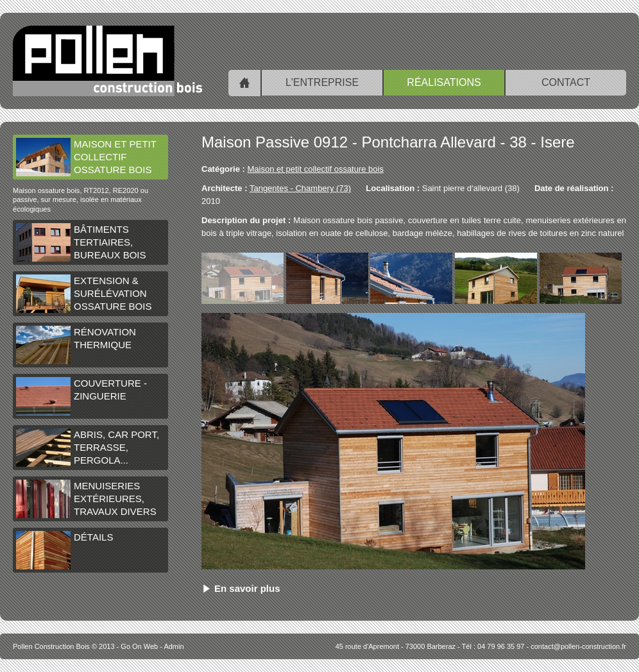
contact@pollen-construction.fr (578, 646)
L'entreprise (322, 82)
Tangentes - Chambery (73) (300, 188)
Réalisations (444, 82)
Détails (64, 550)
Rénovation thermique (76, 345)
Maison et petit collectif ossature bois (86, 157)
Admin (174, 646)
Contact (566, 82)
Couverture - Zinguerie (81, 396)
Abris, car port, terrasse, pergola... (88, 448)
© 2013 (64, 646)
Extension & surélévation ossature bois (84, 294)
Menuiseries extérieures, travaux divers (86, 499)
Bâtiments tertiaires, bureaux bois (81, 242)
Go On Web (139, 646)
